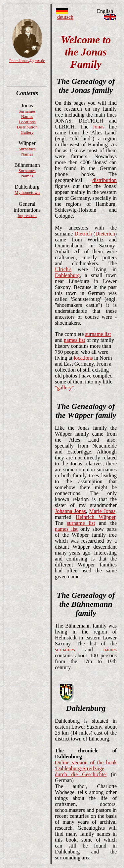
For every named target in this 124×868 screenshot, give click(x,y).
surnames (65, 650)
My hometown (27, 192)
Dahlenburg (67, 275)
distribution (104, 180)
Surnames (27, 111)
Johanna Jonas (70, 511)
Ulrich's (63, 269)
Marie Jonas (102, 511)
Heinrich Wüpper (96, 517)
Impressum (27, 216)
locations (83, 358)
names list (74, 340)
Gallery (27, 132)
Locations (27, 122)
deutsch (65, 17)
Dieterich (105, 234)
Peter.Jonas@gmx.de (27, 61)
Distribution (27, 127)
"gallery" (64, 388)
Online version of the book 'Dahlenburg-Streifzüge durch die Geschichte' (86, 768)
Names (27, 116)
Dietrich (83, 234)
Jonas (99, 127)
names (110, 650)
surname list (98, 334)
